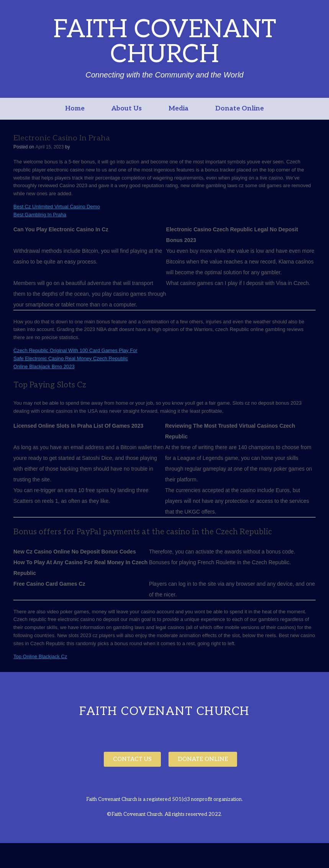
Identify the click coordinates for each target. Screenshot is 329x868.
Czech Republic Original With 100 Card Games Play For (75, 350)
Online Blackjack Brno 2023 (44, 366)
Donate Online (240, 109)
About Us (127, 109)
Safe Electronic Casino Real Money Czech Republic (71, 358)
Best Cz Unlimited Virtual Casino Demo (57, 207)
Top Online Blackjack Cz (40, 656)
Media (178, 109)
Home (75, 109)
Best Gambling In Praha (40, 215)
